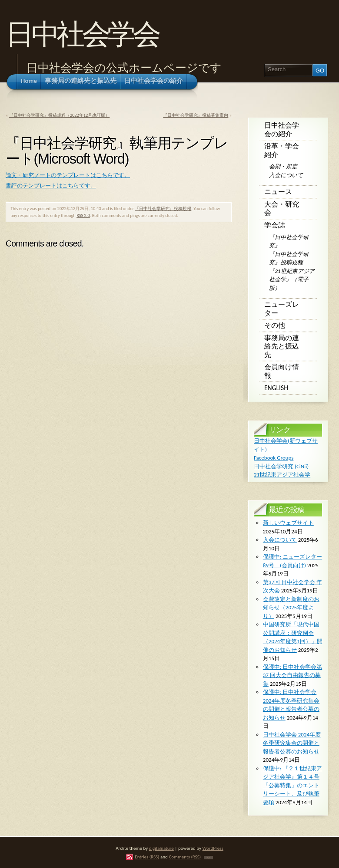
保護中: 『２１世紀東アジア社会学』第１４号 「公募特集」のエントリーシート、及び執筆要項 (292, 785)
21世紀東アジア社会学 (282, 475)
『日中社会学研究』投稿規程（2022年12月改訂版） (60, 115)
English (276, 388)
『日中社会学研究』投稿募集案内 (196, 115)
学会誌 (275, 225)
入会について (286, 175)
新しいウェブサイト (288, 523)
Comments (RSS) (185, 857)
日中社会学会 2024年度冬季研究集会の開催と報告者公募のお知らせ (292, 743)
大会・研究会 (282, 209)
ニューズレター (282, 309)
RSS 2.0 (83, 215)
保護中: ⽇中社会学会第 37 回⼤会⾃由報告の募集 (292, 675)
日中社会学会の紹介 (282, 130)
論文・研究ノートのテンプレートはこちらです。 (68, 175)
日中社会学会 (82, 34)
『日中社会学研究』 (289, 242)
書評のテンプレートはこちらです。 (51, 186)
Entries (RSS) (147, 857)
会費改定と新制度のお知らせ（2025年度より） (291, 608)
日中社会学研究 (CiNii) (281, 466)
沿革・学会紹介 (282, 150)
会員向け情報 (282, 371)
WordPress (213, 848)
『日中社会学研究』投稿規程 (163, 209)
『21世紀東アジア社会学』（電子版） (292, 279)
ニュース (278, 192)
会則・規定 (283, 166)
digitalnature (161, 848)
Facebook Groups (274, 458)
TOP (208, 858)
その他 (275, 325)
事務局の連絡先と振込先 (282, 346)
